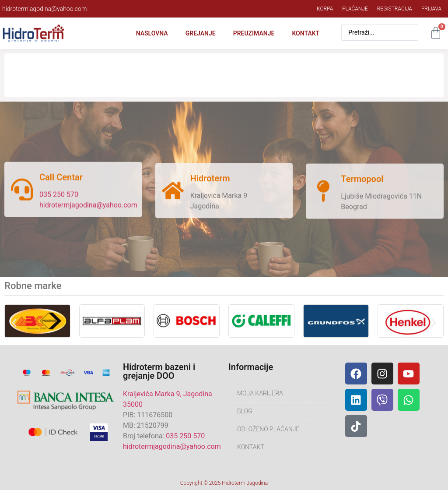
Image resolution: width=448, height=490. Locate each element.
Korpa (325, 9)
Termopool (362, 184)
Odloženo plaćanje (268, 429)
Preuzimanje (254, 33)
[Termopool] (323, 196)
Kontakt (306, 33)
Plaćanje (355, 9)
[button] (14, 323)
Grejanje (201, 33)
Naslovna (152, 33)
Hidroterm (210, 182)
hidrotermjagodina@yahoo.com (88, 207)
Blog (245, 411)
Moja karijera (260, 393)
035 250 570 (59, 197)
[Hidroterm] (173, 194)
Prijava (431, 9)
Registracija (395, 9)
